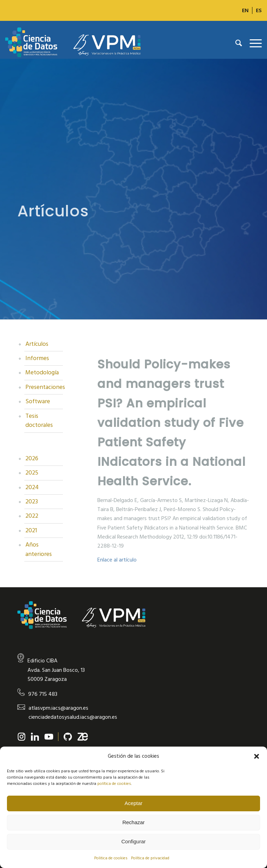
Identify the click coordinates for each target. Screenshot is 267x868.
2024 (32, 487)
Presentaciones (44, 387)
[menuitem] (245, 10)
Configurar (133, 841)
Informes (37, 358)
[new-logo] (73, 43)
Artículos (37, 344)
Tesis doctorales (39, 421)
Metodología (42, 373)
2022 (32, 516)
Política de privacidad (150, 858)
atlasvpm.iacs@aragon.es (58, 708)
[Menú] (252, 43)
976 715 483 (43, 694)
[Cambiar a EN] (245, 10)
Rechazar (133, 822)
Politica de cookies (111, 858)
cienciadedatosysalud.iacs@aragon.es (73, 717)
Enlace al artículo (117, 560)
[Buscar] (235, 43)
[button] (257, 756)
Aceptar (133, 803)
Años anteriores (39, 549)
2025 (32, 473)
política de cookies (114, 784)
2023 (32, 502)
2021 (31, 531)
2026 (32, 459)
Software (38, 401)
